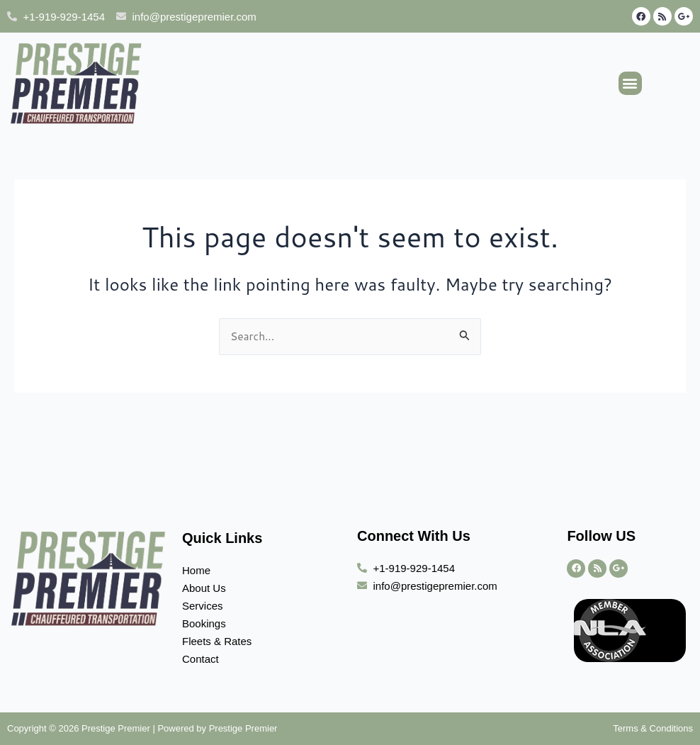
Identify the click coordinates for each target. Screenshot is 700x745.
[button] (630, 83)
